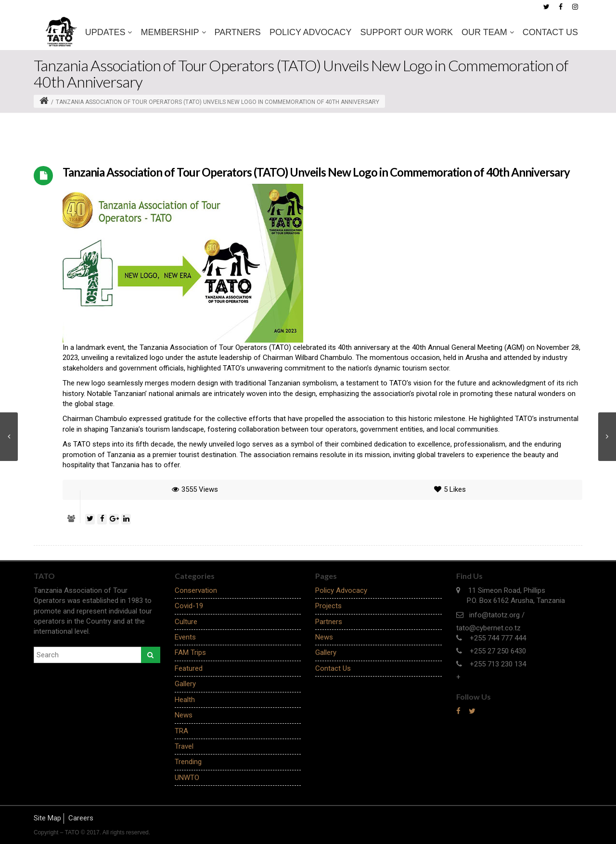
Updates (109, 32)
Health (185, 700)
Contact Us (550, 32)
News (184, 715)
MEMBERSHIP (173, 32)
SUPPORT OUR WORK (407, 32)
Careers (81, 818)
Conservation (196, 590)
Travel (184, 746)
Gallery (185, 684)
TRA (181, 731)
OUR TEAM (488, 32)
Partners (238, 32)
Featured (189, 668)
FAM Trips (190, 652)
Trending (188, 762)
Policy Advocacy (311, 32)
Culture (186, 622)
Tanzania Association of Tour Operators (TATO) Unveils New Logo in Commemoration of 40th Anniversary (316, 172)
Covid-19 (189, 606)
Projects (328, 606)
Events (185, 637)
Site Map (47, 818)
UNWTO (187, 778)
